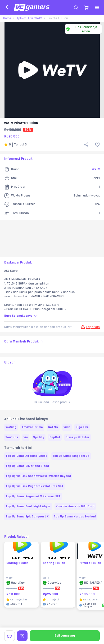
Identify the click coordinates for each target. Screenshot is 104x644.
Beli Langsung (65, 636)
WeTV (96, 169)
